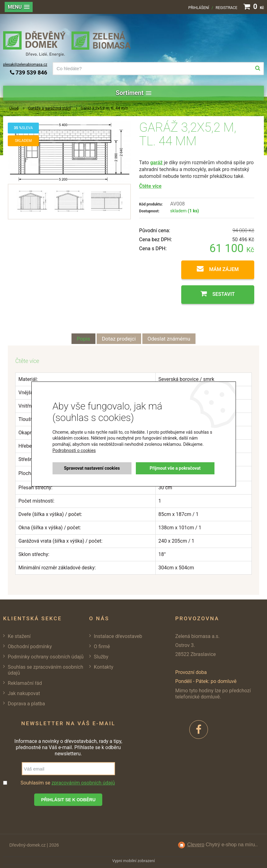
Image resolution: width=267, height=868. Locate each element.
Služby (101, 657)
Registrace (227, 8)
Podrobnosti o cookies (74, 450)
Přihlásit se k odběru (68, 800)
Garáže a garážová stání (49, 108)
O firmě (102, 646)
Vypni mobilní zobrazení (133, 861)
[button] (19, 7)
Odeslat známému (169, 339)
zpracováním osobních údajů (83, 783)
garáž (156, 163)
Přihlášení (199, 8)
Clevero (196, 845)
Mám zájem (224, 269)
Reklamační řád (25, 683)
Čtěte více (150, 186)
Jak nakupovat (24, 693)
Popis (83, 339)
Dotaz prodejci (119, 339)
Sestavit (223, 294)
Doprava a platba (26, 704)
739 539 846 (29, 72)
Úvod (14, 108)
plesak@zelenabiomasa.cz (25, 65)
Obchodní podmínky (30, 646)
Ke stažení (19, 636)
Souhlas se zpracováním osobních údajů (46, 670)
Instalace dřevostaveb (118, 636)
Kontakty (104, 667)
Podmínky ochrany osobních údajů (46, 657)
